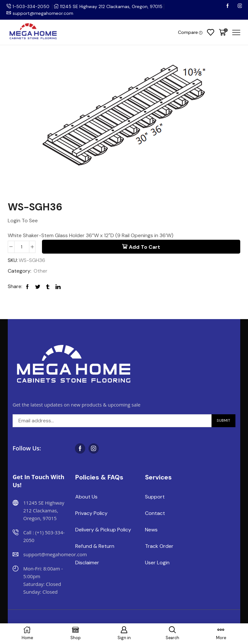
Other (41, 271)
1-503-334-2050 (32, 6)
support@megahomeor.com (43, 13)
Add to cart (145, 247)
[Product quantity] (22, 247)
